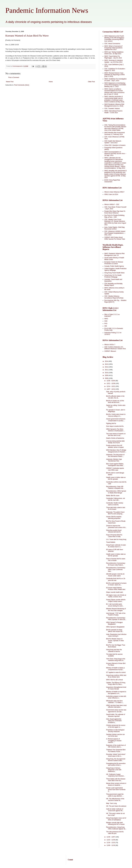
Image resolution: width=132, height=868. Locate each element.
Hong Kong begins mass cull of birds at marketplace (116, 819)
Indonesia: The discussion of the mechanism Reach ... (115, 455)
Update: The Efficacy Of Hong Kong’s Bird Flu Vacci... (116, 683)
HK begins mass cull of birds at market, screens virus (116, 596)
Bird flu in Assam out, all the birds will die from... (115, 402)
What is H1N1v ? (110, 345)
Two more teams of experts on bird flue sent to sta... (116, 435)
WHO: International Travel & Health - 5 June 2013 (113, 112)
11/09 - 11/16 (111, 845)
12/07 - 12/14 (111, 389)
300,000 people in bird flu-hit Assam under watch (115, 575)
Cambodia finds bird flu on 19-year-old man (116, 579)
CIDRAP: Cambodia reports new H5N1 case (115, 469)
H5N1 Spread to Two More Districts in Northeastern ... (116, 430)
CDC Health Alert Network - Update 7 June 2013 (113, 142)
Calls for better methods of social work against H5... (115, 810)
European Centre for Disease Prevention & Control (114, 263)
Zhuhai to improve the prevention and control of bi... (116, 527)
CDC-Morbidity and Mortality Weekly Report (113, 284)
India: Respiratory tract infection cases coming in (116, 635)
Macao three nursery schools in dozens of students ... (116, 784)
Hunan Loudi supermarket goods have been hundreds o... (116, 790)
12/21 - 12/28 (111, 383)
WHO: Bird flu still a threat (114, 680)
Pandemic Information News (47, 10)
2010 (107, 373)
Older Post (91, 82)
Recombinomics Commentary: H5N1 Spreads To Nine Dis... (116, 619)
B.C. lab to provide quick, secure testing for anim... (115, 605)
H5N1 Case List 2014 (111, 194)
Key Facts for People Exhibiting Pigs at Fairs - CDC (114, 216)
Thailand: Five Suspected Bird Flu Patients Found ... (116, 751)
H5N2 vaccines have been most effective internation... (116, 706)
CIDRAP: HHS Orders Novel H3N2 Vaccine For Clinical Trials (115, 238)
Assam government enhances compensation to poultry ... (116, 420)
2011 (107, 370)
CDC (106, 321)
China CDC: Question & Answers (115, 145)
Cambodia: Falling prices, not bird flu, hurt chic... (115, 499)
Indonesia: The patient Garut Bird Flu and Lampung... (115, 513)
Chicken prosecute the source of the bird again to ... (116, 726)
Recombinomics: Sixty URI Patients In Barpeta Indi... (115, 487)
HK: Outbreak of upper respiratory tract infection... (116, 775)
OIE (106, 326)
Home (51, 82)
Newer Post (10, 82)
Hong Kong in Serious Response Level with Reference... (114, 770)
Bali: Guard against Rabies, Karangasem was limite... (115, 465)
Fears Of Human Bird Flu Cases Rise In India (114, 536)
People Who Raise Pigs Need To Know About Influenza (115, 212)
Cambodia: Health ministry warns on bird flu (115, 504)
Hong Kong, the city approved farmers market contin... (116, 760)
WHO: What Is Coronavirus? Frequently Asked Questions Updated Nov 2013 (113, 48)
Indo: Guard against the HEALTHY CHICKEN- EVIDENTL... (114, 721)
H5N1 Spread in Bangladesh (115, 627)
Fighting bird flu (111, 423)
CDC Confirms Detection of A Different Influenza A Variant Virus (115, 348)
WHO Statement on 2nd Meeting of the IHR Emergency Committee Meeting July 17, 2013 (115, 85)
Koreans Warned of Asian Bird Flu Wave (27, 36)
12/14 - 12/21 (111, 386)
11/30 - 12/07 (111, 837)
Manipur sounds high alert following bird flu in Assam (115, 823)
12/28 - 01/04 (111, 381)
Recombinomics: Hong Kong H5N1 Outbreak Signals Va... (116, 828)
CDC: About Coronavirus (112, 44)
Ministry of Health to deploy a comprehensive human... (115, 669)
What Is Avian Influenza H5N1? (114, 192)
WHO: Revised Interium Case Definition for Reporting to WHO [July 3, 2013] (115, 75)
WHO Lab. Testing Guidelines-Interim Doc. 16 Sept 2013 (114, 53)
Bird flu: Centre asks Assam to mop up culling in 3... (116, 415)
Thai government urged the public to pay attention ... (115, 795)
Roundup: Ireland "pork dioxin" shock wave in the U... (116, 755)
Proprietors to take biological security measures (115, 731)
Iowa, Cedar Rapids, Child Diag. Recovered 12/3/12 (115, 228)
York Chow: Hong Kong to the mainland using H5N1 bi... (116, 660)
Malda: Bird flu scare (113, 496)
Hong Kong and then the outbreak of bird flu (114, 650)
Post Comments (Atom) (22, 85)
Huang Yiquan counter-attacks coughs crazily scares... (116, 601)
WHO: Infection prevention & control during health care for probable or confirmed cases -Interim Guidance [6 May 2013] (114, 99)
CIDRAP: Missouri (110, 351)
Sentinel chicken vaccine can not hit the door (115, 735)
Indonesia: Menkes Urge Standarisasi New (114, 460)
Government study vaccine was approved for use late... (116, 711)
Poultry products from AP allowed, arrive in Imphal (115, 446)
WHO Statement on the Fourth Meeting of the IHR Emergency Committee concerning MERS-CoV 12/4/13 (114, 39)
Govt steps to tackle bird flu (115, 426)
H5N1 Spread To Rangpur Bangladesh (114, 623)
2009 (107, 375)
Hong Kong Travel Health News (114, 273)
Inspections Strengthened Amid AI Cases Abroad (116, 688)
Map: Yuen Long (111, 803)
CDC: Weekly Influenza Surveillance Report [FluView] (114, 297)
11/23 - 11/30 (111, 840)
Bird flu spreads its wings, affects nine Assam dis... (115, 631)
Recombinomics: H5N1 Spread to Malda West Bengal (116, 492)
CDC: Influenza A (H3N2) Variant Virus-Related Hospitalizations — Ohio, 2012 (115, 233)
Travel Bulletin (111, 542)
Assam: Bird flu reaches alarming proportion (114, 518)
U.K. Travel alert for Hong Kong (116, 539)
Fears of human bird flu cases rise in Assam (116, 560)
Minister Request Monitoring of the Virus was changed (116, 610)
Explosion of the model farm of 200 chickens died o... (116, 746)
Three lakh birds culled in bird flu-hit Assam (116, 508)
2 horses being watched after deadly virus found (115, 442)
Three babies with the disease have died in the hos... (116, 780)
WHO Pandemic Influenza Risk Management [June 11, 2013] (114, 105)
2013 (107, 364)
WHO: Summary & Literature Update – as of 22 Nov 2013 (114, 61)
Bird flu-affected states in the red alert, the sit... (115, 397)
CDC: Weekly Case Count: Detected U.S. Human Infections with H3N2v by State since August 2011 (115, 222)
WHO (106, 319)
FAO (106, 323)
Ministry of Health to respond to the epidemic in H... (116, 693)
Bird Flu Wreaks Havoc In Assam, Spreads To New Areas (115, 641)
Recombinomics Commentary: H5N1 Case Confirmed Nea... (116, 569)
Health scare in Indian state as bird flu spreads (116, 478)
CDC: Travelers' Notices (112, 109)
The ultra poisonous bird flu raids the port (115, 833)
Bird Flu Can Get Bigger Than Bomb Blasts (116, 646)
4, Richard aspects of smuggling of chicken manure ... (114, 741)
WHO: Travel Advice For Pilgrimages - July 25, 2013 (113, 57)
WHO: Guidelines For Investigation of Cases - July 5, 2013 (115, 80)
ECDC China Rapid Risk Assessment (112, 181)
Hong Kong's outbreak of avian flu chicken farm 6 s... (116, 546)
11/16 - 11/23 (111, 843)
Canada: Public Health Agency (114, 266)
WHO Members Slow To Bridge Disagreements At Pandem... (116, 451)
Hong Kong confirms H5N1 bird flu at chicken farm (116, 676)
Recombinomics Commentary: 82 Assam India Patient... (116, 564)
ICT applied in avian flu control (116, 672)
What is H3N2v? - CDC (112, 205)
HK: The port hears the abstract (116, 806)
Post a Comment (14, 77)
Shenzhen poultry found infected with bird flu (114, 531)
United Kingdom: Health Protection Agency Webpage (115, 269)
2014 (107, 361)
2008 (107, 378)
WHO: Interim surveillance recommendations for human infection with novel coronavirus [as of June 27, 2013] (114, 92)
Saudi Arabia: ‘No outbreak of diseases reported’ (116, 715)
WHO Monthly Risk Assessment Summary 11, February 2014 (115, 133)
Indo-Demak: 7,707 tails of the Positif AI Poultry (116, 614)
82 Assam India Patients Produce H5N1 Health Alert (116, 589)
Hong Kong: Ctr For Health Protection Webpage (113, 276)
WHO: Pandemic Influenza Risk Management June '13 (114, 254)
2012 (107, 367)
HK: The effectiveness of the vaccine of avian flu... (115, 800)
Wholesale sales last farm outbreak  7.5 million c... (115, 702)
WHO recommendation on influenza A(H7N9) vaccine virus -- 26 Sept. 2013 (115, 154)
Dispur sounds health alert (115, 592)
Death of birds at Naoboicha (115, 438)
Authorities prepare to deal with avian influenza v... (116, 697)
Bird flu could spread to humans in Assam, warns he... (116, 584)
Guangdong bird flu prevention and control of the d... (116, 764)
